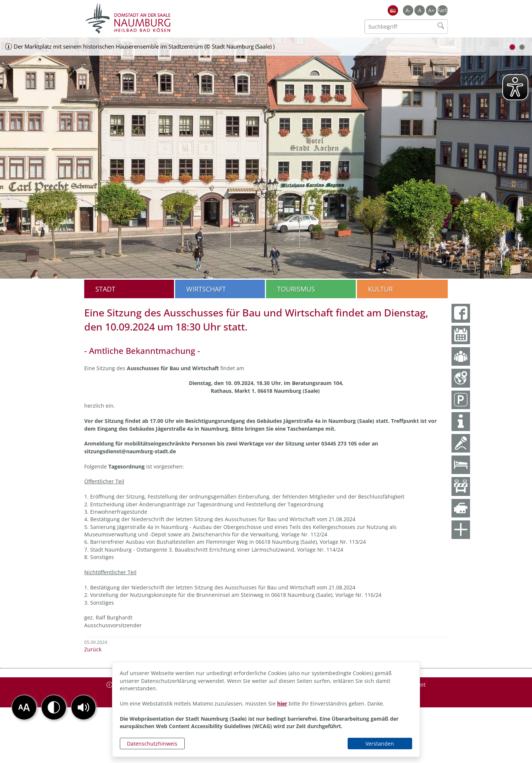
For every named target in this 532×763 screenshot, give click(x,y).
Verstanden (380, 744)
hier (282, 703)
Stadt (105, 289)
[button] (83, 707)
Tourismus (296, 289)
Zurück (93, 649)
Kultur (380, 289)
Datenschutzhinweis (152, 744)
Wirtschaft (206, 289)
